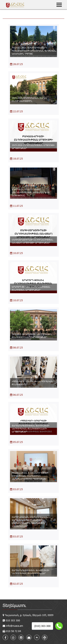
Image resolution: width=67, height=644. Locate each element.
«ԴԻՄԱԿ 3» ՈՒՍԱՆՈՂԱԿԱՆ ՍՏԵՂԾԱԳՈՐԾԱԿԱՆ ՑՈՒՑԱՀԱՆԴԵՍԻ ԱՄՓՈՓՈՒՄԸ (31, 192)
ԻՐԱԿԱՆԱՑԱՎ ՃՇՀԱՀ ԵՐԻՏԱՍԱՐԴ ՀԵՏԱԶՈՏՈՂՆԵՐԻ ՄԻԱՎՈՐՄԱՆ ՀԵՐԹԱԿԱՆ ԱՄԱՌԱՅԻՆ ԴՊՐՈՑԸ (34, 51)
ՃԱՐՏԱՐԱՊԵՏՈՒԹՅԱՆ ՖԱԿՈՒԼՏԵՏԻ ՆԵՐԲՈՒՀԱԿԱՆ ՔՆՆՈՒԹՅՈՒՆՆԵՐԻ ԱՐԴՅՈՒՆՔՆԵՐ (31, 429)
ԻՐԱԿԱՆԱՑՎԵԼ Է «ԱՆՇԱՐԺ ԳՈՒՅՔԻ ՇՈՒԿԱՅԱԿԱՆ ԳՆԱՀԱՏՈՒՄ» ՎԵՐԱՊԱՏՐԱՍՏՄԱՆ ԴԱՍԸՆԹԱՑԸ (30, 476)
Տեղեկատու (14, 605)
